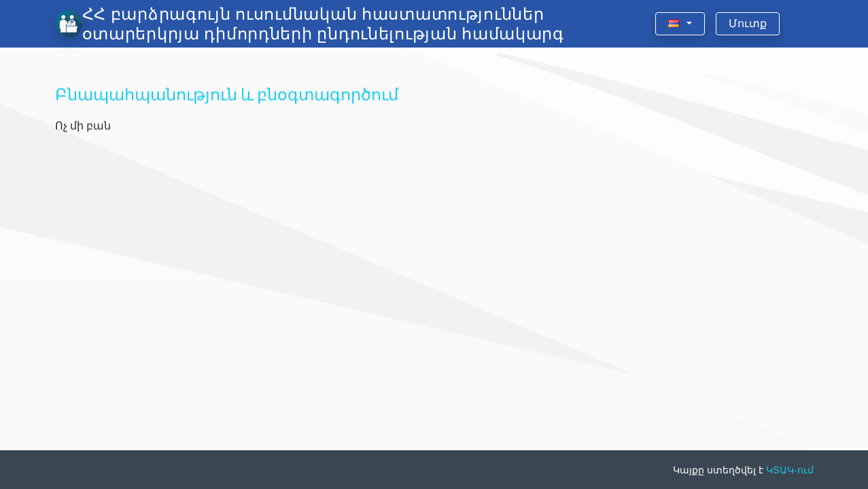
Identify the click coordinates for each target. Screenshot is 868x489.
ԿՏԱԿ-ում (790, 470)
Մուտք (748, 23)
